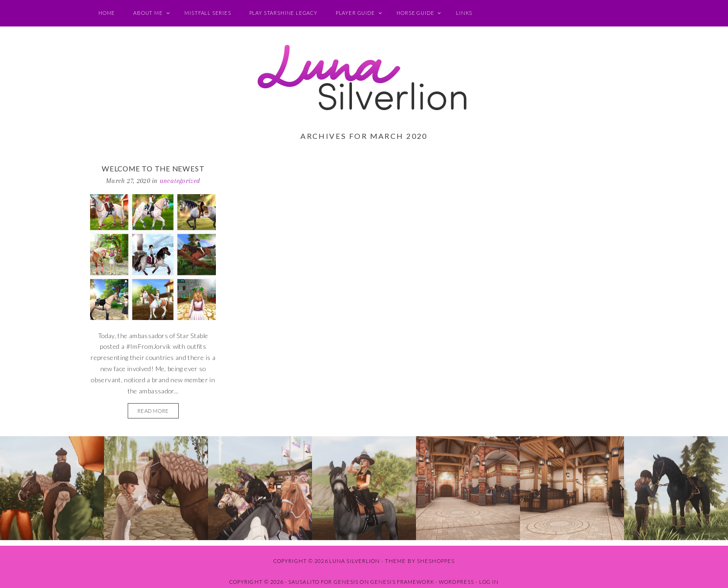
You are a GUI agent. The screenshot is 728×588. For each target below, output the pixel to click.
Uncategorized (180, 181)
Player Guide (355, 13)
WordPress (456, 582)
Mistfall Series (208, 13)
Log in (489, 582)
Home (107, 13)
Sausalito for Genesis (323, 582)
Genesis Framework (402, 582)
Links (464, 13)
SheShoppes (436, 561)
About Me (148, 13)
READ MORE (153, 411)
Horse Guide (415, 13)
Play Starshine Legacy (283, 13)
